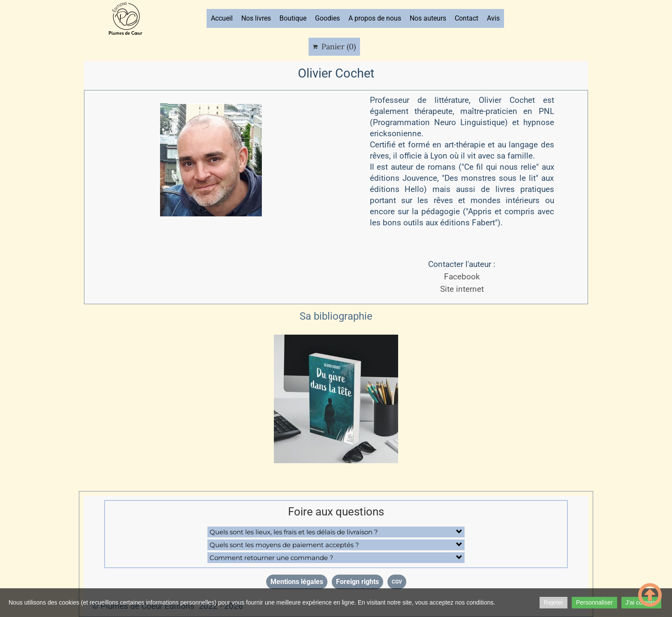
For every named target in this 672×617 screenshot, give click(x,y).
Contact (466, 18)
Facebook (462, 277)
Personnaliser (594, 602)
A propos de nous (375, 18)
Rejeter (553, 602)
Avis (493, 18)
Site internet (462, 289)
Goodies (327, 18)
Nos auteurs (428, 18)
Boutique (293, 18)
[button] (336, 532)
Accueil (222, 18)
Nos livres (256, 18)
